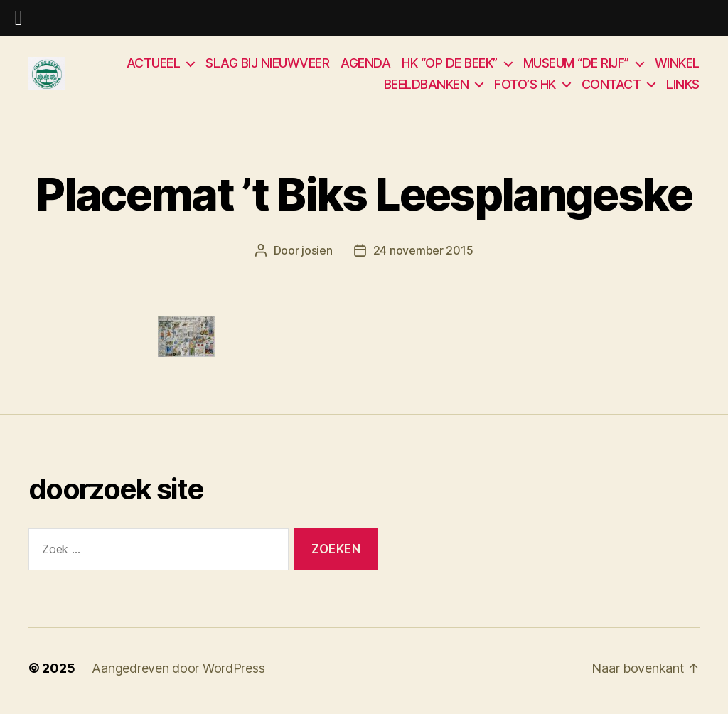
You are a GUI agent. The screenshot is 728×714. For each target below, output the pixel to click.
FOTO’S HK (525, 87)
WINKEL (677, 66)
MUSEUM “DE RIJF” (576, 66)
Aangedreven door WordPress (178, 674)
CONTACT (611, 87)
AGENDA (365, 66)
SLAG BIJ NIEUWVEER (267, 66)
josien (317, 257)
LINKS (683, 87)
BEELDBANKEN (427, 87)
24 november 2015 (423, 257)
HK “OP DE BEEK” (450, 66)
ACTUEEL (154, 66)
